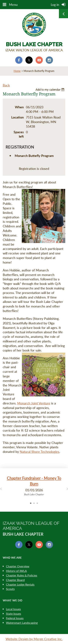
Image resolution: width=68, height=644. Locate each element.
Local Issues (13, 609)
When (19, 107)
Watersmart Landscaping (22, 623)
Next (67, 488)
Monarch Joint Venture (34, 403)
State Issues (14, 614)
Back (6, 85)
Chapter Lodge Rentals (20, 584)
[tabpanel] (34, 486)
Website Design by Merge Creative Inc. (34, 639)
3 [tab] (37, 503)
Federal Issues (15, 618)
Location (17, 117)
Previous (1, 488)
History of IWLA (16, 571)
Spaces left (19, 134)
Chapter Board (15, 580)
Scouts (10, 589)
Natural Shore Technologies (40, 452)
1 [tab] (31, 503)
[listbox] (50, 90)
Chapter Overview (18, 566)
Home (17, 71)
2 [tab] (34, 503)
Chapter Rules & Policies (22, 575)
